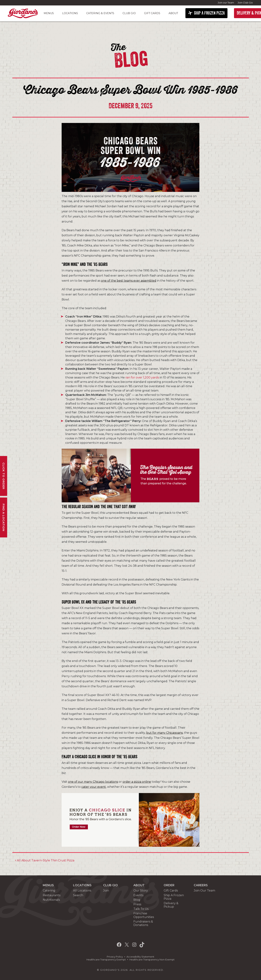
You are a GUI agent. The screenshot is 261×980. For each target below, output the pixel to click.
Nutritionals (51, 900)
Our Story (141, 891)
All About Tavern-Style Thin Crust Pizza (45, 860)
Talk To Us (141, 909)
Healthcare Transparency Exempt (106, 960)
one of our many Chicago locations (93, 782)
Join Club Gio (245, 3)
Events (138, 895)
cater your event (94, 787)
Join (106, 891)
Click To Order (4, 476)
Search (78, 895)
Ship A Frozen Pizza (174, 897)
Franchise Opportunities (144, 915)
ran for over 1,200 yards (142, 377)
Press (137, 904)
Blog (137, 900)
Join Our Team (204, 891)
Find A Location (4, 518)
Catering (49, 891)
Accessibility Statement (140, 957)
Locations (70, 13)
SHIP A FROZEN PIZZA (209, 13)
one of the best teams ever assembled (129, 281)
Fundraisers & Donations (143, 923)
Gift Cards (152, 13)
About (173, 13)
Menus (49, 13)
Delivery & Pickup (171, 905)
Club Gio (129, 13)
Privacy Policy (115, 957)
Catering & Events (100, 13)
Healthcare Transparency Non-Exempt (152, 960)
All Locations (82, 891)
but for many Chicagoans (164, 733)
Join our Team (226, 3)
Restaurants (52, 895)
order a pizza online (137, 782)
